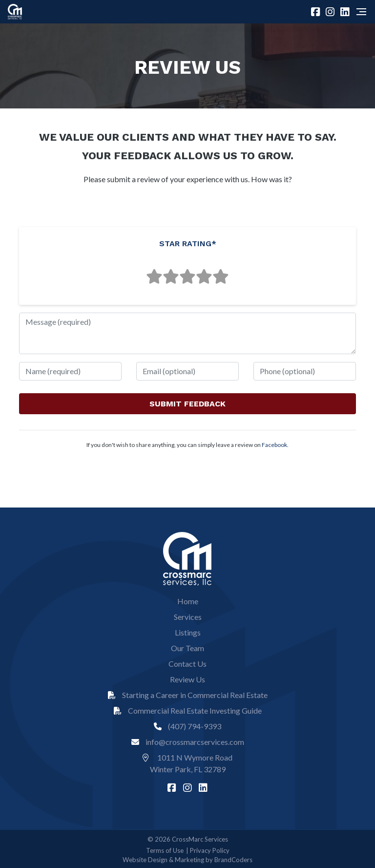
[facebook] (317, 12)
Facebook (274, 445)
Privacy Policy (210, 850)
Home (188, 601)
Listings (188, 632)
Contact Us (187, 664)
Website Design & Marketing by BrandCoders (187, 860)
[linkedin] (346, 12)
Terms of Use (165, 850)
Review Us (187, 679)
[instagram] (331, 12)
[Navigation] (361, 12)
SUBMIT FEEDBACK (187, 404)
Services (188, 617)
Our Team (187, 648)
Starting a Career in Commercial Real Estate (188, 695)
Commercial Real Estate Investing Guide (188, 710)
